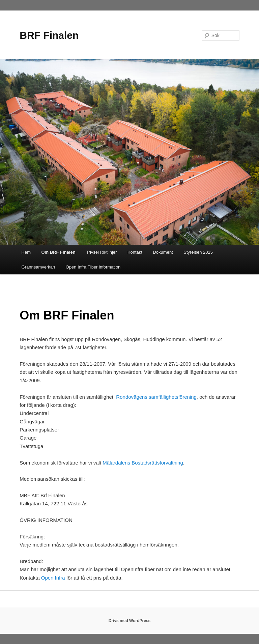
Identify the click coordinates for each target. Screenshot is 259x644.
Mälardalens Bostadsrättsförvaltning (143, 463)
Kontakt (135, 252)
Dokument (163, 252)
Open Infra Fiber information (93, 267)
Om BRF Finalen (59, 252)
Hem (26, 252)
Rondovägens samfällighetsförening (156, 397)
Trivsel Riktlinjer (101, 252)
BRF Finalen (49, 35)
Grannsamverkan (38, 267)
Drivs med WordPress (130, 621)
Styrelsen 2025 (198, 252)
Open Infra (53, 578)
